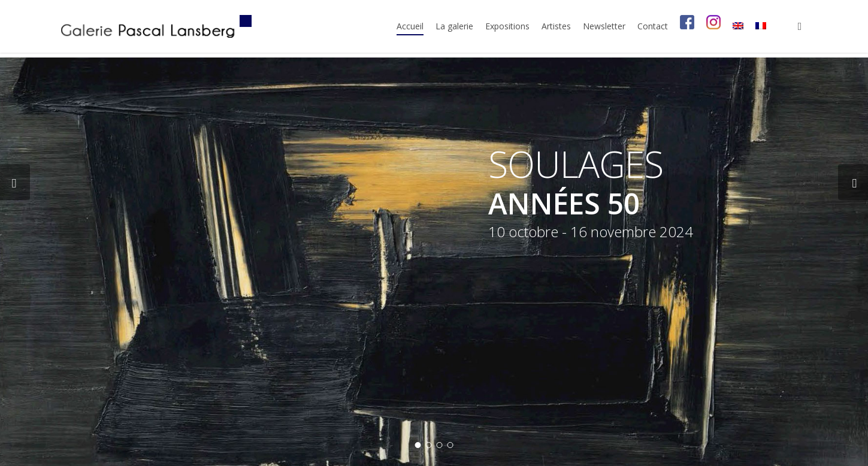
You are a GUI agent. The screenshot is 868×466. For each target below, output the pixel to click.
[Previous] (15, 182)
